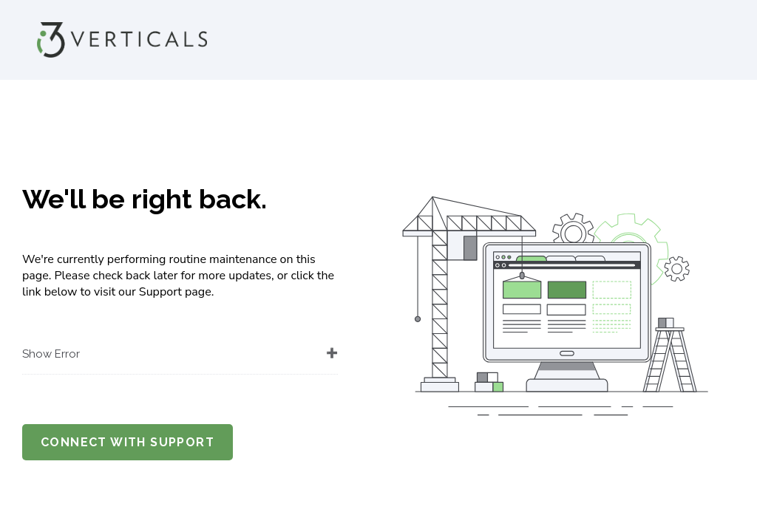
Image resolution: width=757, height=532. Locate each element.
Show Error (51, 354)
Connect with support (128, 442)
